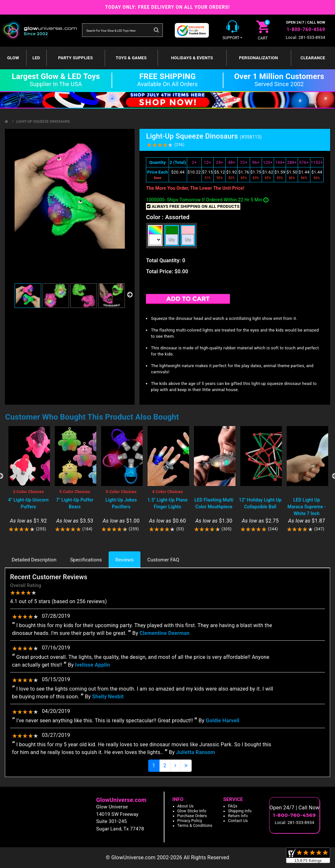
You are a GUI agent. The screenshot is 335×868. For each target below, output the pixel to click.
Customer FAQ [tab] (163, 560)
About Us (186, 806)
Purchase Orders (192, 816)
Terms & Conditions (195, 826)
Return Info (238, 816)
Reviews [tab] (125, 560)
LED (36, 58)
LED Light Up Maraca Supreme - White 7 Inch (307, 507)
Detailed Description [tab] (34, 560)
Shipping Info (240, 811)
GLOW (13, 58)
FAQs (233, 806)
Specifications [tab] (86, 560)
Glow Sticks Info (192, 811)
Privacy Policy (190, 821)
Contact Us (238, 821)
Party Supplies (75, 58)
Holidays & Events (192, 58)
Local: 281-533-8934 (305, 37)
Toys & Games (131, 58)
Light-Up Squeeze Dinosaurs (43, 122)
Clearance (313, 58)
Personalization (258, 58)
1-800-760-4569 (306, 29)
